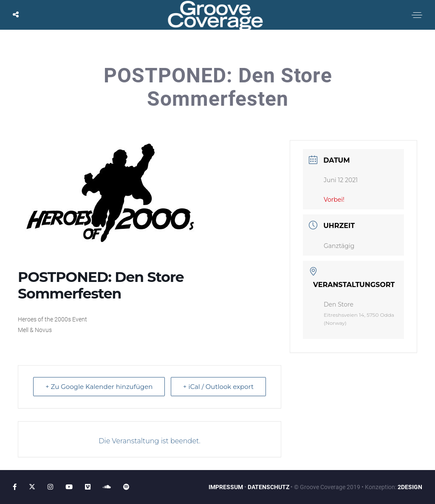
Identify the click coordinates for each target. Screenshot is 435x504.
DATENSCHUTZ (268, 487)
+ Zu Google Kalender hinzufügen (99, 387)
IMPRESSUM (226, 487)
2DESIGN (410, 487)
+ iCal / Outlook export (218, 387)
